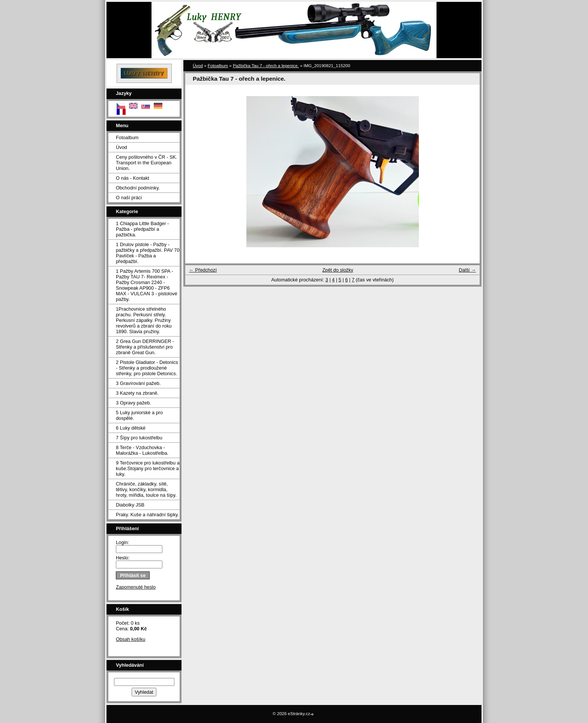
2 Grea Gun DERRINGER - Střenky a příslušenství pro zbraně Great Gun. (145, 347)
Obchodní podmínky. (138, 188)
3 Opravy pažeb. (133, 403)
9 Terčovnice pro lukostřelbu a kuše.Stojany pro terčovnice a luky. (148, 468)
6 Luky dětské (131, 428)
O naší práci (129, 198)
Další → (467, 270)
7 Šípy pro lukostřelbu (139, 438)
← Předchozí (203, 270)
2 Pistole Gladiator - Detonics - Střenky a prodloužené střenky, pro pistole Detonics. (147, 368)
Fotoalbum (127, 138)
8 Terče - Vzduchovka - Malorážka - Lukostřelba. (142, 450)
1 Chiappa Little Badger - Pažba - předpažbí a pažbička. (142, 229)
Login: (122, 542)
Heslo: (123, 558)
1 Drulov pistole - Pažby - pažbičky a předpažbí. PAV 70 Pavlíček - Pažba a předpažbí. (148, 253)
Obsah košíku (130, 639)
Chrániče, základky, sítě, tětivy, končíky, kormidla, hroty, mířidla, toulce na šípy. (146, 489)
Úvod (121, 147)
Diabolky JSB (130, 505)
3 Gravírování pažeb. (138, 383)
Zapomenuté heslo (136, 587)
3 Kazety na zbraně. (137, 393)
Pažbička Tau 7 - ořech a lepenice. (266, 66)
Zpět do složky (338, 270)
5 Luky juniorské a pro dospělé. (139, 415)
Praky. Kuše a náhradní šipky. (147, 515)
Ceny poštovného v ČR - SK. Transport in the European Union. (147, 163)
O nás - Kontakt (133, 178)
